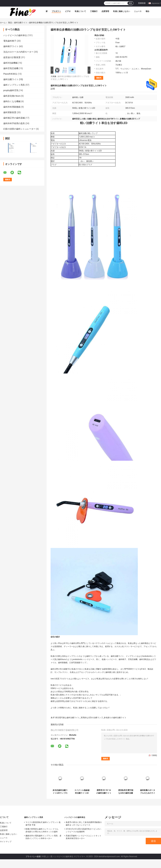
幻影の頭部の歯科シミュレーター (19, 129)
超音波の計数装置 (12, 57)
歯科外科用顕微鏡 (12, 107)
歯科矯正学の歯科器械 (14, 118)
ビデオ (68, 11)
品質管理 (105, 11)
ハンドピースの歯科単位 (15, 35)
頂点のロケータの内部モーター (18, 52)
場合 (147, 11)
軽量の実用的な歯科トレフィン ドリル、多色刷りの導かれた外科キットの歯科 (43, 830)
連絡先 (99, 78)
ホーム (3, 23)
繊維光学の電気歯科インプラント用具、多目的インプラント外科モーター (43, 837)
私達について (80, 11)
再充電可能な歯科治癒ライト (67, 718)
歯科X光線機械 (10, 63)
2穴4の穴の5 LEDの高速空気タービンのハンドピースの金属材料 (83, 830)
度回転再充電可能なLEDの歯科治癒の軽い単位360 (126, 792)
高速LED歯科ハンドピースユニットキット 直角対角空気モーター (84, 837)
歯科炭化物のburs (12, 96)
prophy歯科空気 (11, 90)
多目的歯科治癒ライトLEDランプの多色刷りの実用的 (60, 792)
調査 (130, 3)
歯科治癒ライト (21, 23)
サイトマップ (6, 842)
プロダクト (56, 11)
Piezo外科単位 (10, 74)
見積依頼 (142, 3)
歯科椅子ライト (11, 46)
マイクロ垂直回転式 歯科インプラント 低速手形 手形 (43, 824)
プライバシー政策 (33, 856)
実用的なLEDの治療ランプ (92, 718)
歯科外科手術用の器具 (14, 123)
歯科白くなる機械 (12, 101)
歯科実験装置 (10, 112)
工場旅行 (94, 11)
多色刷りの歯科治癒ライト (115, 718)
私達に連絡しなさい (122, 11)
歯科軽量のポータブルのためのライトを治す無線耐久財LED (148, 792)
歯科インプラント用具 (14, 85)
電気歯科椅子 (10, 41)
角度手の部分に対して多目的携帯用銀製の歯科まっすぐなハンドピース (84, 824)
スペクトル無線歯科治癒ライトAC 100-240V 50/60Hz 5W (82, 792)
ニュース (138, 11)
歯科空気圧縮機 (11, 68)
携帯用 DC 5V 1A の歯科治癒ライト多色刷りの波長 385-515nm (104, 792)
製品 (10, 23)
